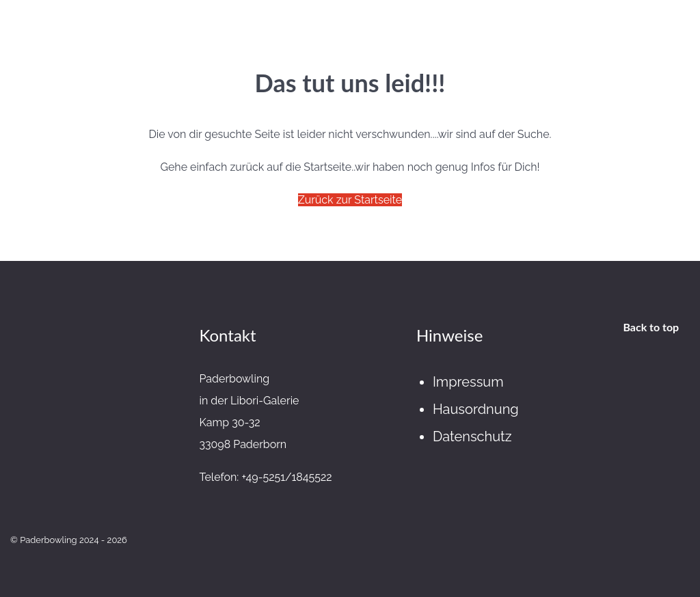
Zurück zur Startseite (350, 200)
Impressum (468, 382)
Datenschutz (472, 436)
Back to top (651, 327)
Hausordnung (476, 409)
